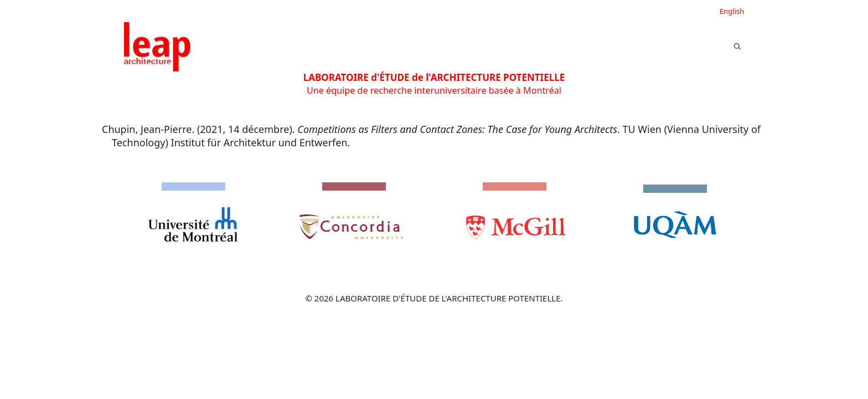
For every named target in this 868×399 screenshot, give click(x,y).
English (732, 11)
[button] (737, 47)
